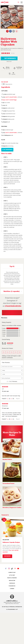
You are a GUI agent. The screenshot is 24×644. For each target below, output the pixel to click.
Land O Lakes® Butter (11, 97)
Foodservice (12, 586)
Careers (12, 589)
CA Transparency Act (12, 609)
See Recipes (7, 556)
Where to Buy (12, 573)
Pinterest (15, 569)
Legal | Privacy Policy (9, 604)
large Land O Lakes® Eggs (9, 100)
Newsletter (12, 581)
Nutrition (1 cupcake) (13, 292)
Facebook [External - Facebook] (10, 31)
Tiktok (12, 569)
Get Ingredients (9, 58)
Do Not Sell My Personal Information (12, 607)
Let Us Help (12, 575)
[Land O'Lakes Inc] (12, 601)
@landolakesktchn (13, 306)
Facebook (6, 569)
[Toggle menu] (22, 2)
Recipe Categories (12, 578)
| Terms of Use (16, 604)
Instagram (9, 569)
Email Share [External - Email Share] (14, 31)
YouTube (18, 569)
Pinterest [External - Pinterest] (7, 31)
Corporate (12, 583)
